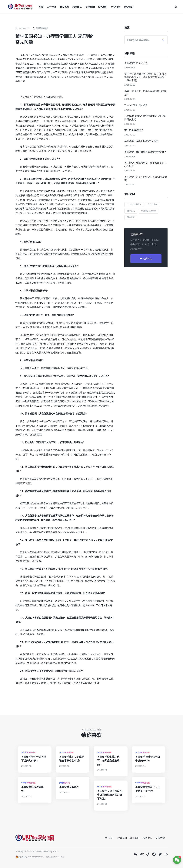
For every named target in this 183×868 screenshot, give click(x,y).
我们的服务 (152, 204)
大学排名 (116, 7)
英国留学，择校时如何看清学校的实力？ (145, 152)
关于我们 (109, 838)
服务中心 (148, 838)
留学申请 (131, 217)
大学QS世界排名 (134, 204)
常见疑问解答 (42, 28)
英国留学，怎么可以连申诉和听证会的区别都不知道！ (110, 795)
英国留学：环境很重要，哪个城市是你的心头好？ (145, 164)
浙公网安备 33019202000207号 (30, 857)
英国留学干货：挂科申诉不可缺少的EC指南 (146, 178)
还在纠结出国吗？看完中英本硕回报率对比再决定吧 (145, 118)
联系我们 (103, 7)
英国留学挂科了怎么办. (136, 63)
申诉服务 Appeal (148, 211)
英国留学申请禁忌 (134, 130)
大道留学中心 (65, 783)
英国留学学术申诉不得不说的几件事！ (34, 759)
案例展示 (90, 7)
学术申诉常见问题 (28, 752)
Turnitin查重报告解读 (136, 105)
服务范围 (64, 7)
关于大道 (51, 7)
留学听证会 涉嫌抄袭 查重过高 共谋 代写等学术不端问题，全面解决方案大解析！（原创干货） (145, 77)
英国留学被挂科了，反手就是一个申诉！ (148, 789)
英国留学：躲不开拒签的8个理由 (141, 141)
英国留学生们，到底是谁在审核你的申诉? (72, 759)
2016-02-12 (24, 28)
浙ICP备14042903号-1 (55, 857)
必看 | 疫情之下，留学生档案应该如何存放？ (145, 93)
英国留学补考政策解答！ (32, 789)
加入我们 (135, 838)
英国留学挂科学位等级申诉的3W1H (148, 759)
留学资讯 (129, 7)
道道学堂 (160, 838)
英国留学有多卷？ (69, 787)
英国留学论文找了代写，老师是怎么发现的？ (108, 760)
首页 (41, 7)
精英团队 (77, 7)
